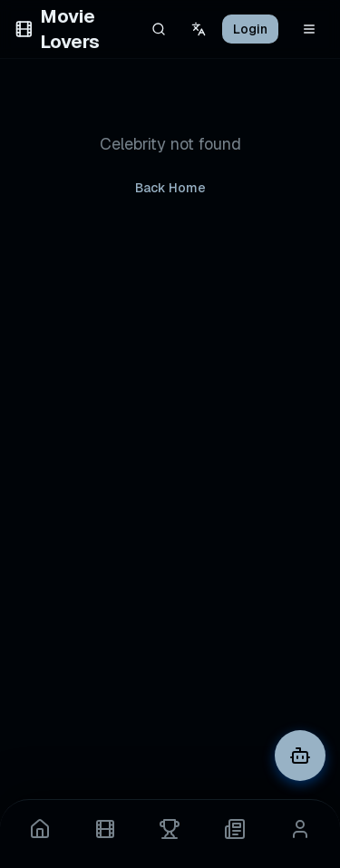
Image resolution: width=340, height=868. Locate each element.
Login (250, 29)
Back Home (170, 188)
